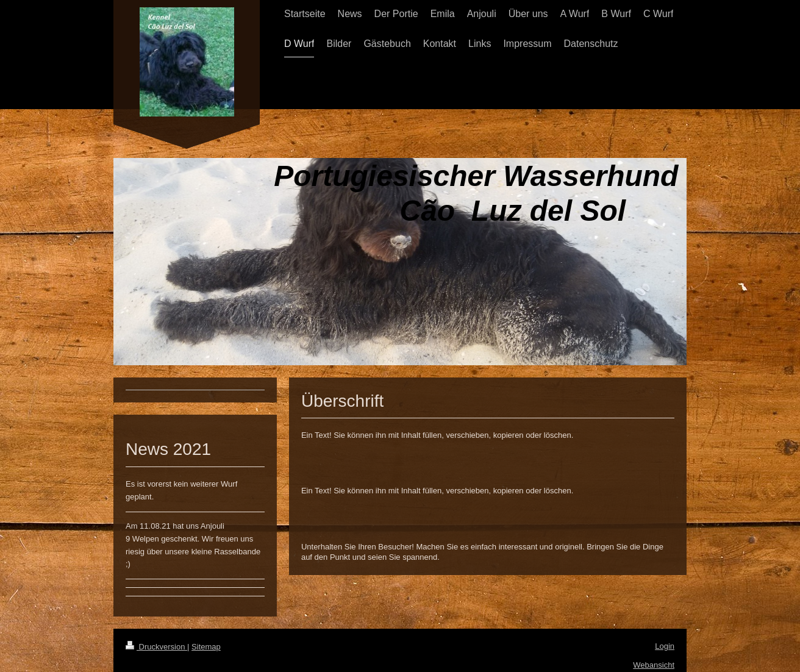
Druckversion (156, 647)
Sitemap (206, 647)
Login (665, 646)
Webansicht (654, 665)
